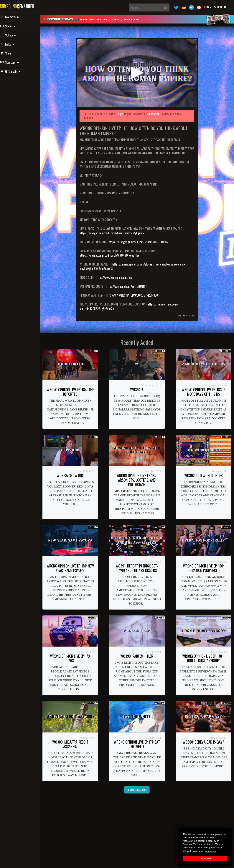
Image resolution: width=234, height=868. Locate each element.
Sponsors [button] (15, 62)
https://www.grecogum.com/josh (119, 276)
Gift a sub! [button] (16, 71)
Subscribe (220, 7)
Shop (11, 53)
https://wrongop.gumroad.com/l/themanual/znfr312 (142, 240)
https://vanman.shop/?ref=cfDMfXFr (131, 285)
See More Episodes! (139, 788)
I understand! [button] (205, 859)
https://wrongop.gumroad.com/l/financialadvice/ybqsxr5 (116, 231)
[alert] (139, 19)
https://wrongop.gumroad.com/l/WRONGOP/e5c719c (114, 253)
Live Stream (15, 17)
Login (208, 7)
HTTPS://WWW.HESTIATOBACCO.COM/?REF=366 (135, 293)
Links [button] (13, 44)
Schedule (13, 35)
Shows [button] (13, 26)
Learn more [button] (211, 851)
